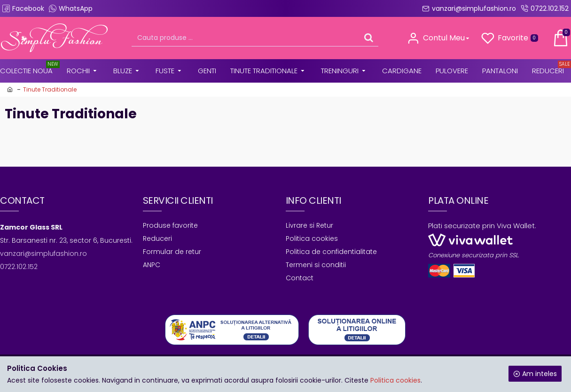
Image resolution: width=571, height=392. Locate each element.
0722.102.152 (19, 267)
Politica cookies (395, 380)
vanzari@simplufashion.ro (43, 254)
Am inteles (540, 374)
